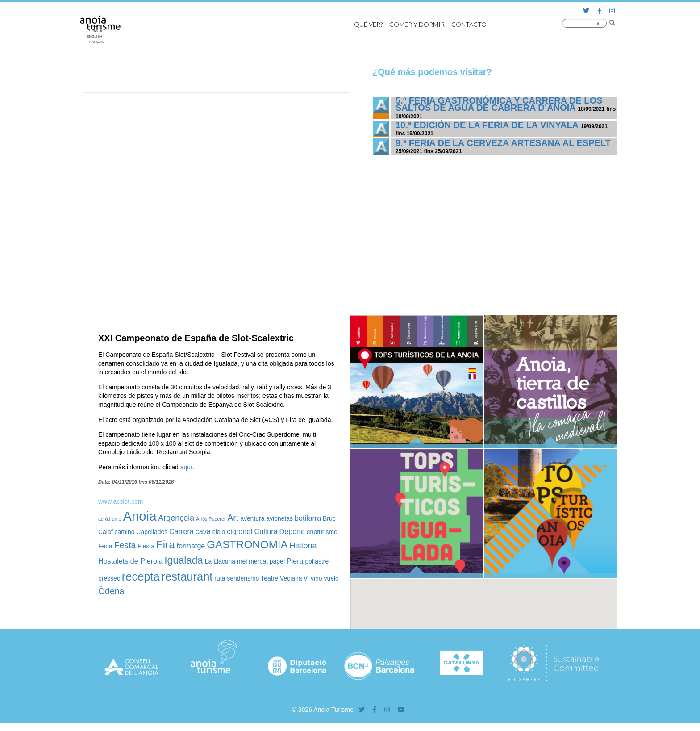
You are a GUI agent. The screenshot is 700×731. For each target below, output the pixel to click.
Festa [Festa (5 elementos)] (125, 545)
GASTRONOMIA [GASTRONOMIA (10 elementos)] (247, 545)
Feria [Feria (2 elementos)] (105, 546)
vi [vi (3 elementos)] (306, 578)
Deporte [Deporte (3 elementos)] (292, 531)
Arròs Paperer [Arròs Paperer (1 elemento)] (211, 519)
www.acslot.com (121, 501)
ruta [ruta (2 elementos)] (220, 578)
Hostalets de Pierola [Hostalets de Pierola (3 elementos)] (130, 561)
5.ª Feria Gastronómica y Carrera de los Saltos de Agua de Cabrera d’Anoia (499, 104)
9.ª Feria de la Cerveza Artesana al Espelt (503, 143)
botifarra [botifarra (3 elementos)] (308, 518)
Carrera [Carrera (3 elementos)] (181, 531)
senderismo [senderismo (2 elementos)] (243, 578)
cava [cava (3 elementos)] (203, 531)
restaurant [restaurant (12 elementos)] (187, 576)
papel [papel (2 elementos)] (277, 561)
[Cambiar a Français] (98, 42)
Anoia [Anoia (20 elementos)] (140, 516)
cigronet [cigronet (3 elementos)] (240, 531)
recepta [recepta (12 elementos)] (141, 576)
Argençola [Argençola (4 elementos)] (176, 518)
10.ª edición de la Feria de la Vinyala (487, 125)
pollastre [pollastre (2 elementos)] (317, 561)
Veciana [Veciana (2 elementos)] (291, 578)
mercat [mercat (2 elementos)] (258, 561)
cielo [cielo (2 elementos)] (219, 532)
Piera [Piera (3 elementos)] (295, 561)
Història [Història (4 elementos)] (303, 546)
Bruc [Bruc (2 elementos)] (329, 518)
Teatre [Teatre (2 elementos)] (269, 578)
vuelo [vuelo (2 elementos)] (331, 578)
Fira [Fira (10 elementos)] (166, 545)
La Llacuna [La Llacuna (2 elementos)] (220, 561)
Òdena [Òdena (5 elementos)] (111, 591)
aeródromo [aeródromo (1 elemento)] (110, 519)
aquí (186, 467)
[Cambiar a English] (98, 37)
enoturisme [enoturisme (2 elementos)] (322, 532)
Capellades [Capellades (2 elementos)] (152, 532)
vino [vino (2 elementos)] (317, 578)
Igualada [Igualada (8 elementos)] (184, 560)
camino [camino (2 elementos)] (124, 532)
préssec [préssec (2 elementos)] (109, 578)
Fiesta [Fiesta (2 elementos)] (146, 546)
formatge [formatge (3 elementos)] (191, 546)
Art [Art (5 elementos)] (233, 518)
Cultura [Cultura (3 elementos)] (266, 531)
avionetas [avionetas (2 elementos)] (279, 518)
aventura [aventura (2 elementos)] (252, 518)
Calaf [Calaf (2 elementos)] (106, 532)
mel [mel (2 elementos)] (242, 561)
